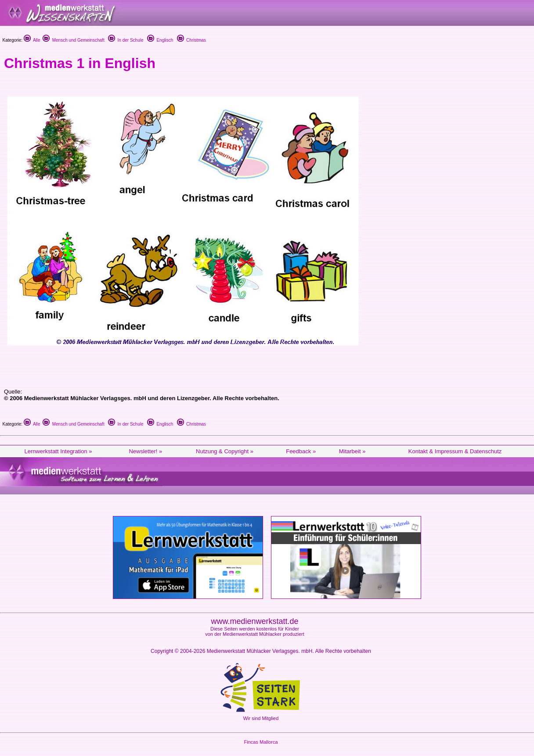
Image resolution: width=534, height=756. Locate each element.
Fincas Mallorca (261, 742)
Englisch (160, 40)
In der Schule (126, 40)
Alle (32, 40)
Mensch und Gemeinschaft (74, 40)
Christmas (192, 40)
